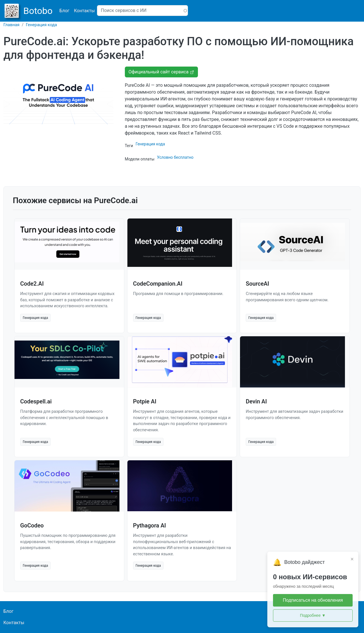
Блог (64, 11)
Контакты (84, 11)
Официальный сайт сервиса (161, 72)
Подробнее (313, 616)
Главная (12, 25)
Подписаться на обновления (313, 600)
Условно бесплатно (175, 157)
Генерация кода (42, 25)
